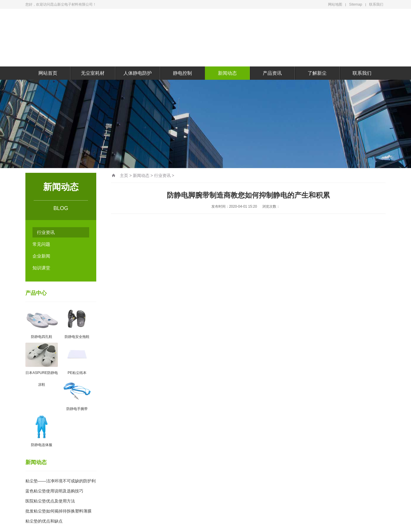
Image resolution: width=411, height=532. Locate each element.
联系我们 (376, 4)
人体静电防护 (138, 73)
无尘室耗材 (93, 73)
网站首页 (48, 73)
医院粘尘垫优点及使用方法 (50, 501)
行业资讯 (46, 232)
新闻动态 (227, 73)
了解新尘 (317, 73)
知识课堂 (41, 268)
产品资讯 (272, 73)
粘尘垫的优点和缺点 (44, 521)
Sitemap (355, 4)
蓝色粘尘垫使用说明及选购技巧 (54, 491)
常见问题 (41, 244)
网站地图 (335, 4)
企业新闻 (41, 256)
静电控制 (182, 73)
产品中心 (36, 293)
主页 (124, 175)
